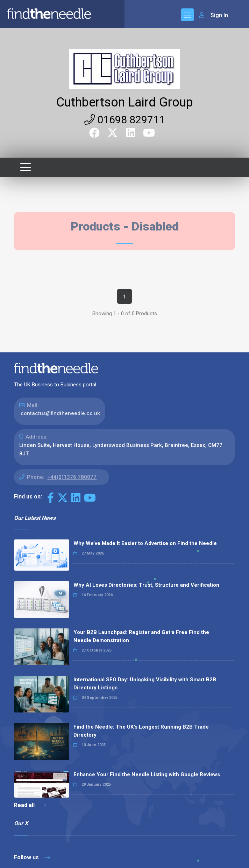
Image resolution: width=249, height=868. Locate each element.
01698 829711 (125, 120)
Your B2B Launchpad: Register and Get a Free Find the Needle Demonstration (141, 636)
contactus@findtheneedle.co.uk (60, 413)
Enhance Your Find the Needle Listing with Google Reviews (147, 774)
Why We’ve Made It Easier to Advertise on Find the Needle (145, 543)
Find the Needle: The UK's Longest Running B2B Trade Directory (141, 731)
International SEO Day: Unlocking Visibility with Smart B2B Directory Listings (145, 684)
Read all (30, 805)
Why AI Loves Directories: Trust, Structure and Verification (146, 585)
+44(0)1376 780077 (72, 477)
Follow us (32, 857)
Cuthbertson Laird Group (125, 102)
